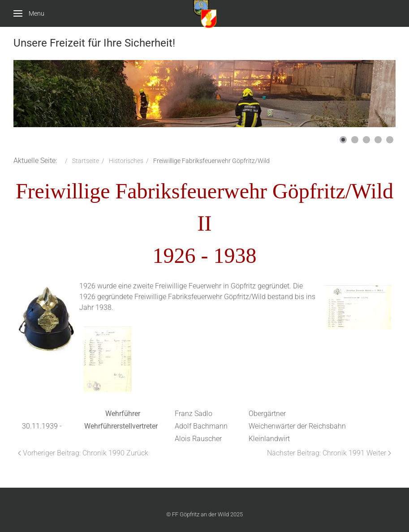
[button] (343, 140)
